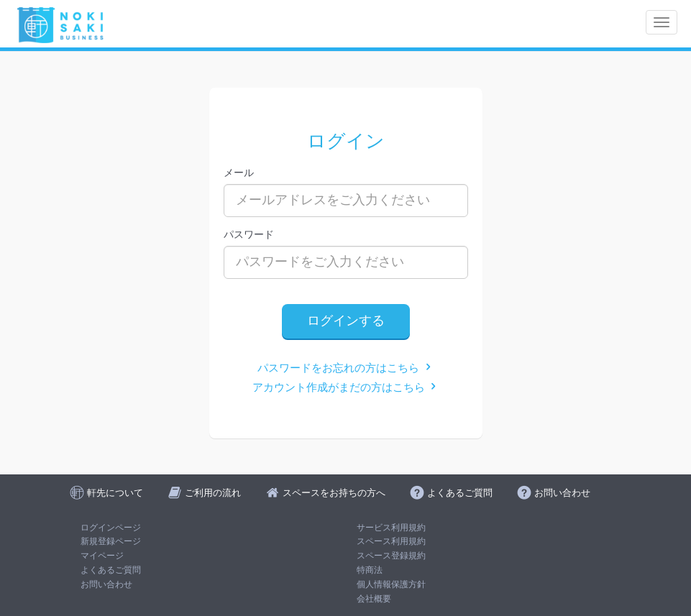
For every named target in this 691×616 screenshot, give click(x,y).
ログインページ (111, 528)
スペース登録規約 (391, 556)
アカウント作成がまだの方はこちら (345, 387)
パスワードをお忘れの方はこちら (345, 368)
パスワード (249, 234)
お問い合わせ (106, 584)
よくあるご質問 (111, 570)
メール (239, 173)
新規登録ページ (111, 541)
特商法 (370, 570)
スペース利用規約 (391, 541)
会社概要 (374, 599)
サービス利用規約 (391, 528)
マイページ (102, 556)
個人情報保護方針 (391, 584)
